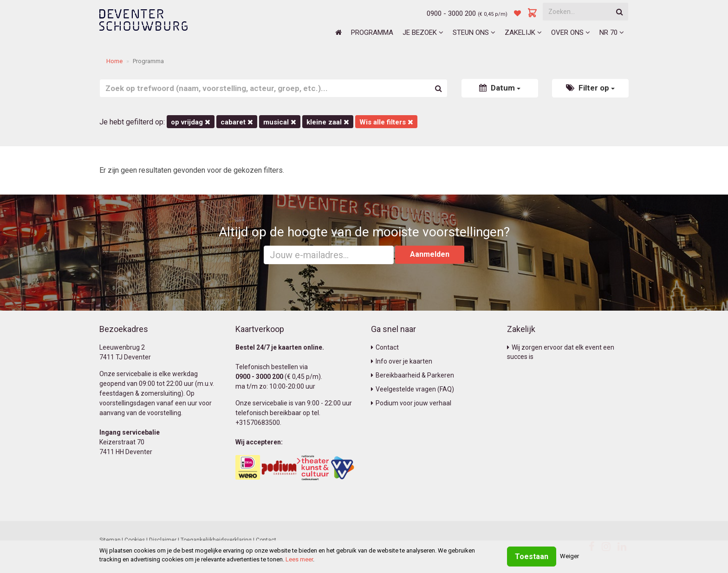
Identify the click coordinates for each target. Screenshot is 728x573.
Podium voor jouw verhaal (411, 403)
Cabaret (237, 122)
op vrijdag (191, 122)
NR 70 (612, 33)
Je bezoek (423, 33)
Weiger (569, 556)
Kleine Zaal (328, 122)
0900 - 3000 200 (451, 13)
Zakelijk (523, 33)
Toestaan (532, 557)
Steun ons (474, 33)
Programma (372, 33)
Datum (500, 88)
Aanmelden (430, 254)
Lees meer (299, 559)
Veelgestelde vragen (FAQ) (413, 389)
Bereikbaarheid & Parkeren (413, 375)
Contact (385, 347)
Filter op (590, 88)
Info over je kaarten (402, 361)
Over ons (571, 33)
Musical (280, 122)
